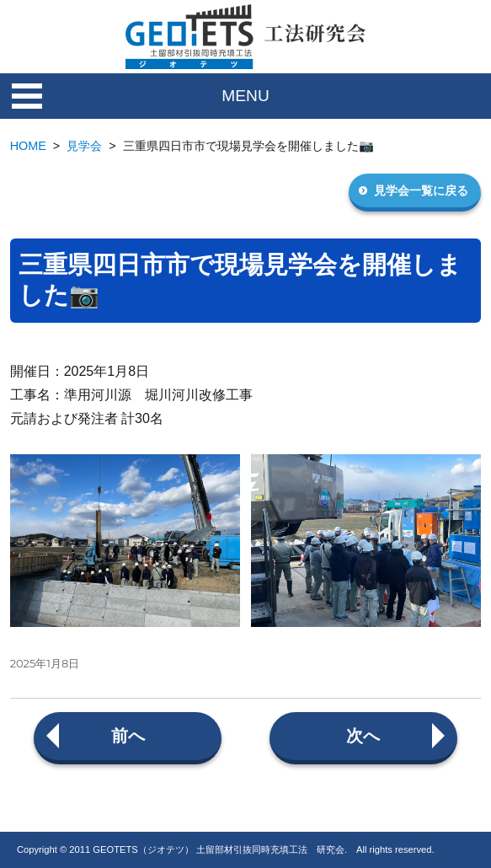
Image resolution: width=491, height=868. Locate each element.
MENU (245, 96)
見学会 (84, 146)
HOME (28, 146)
